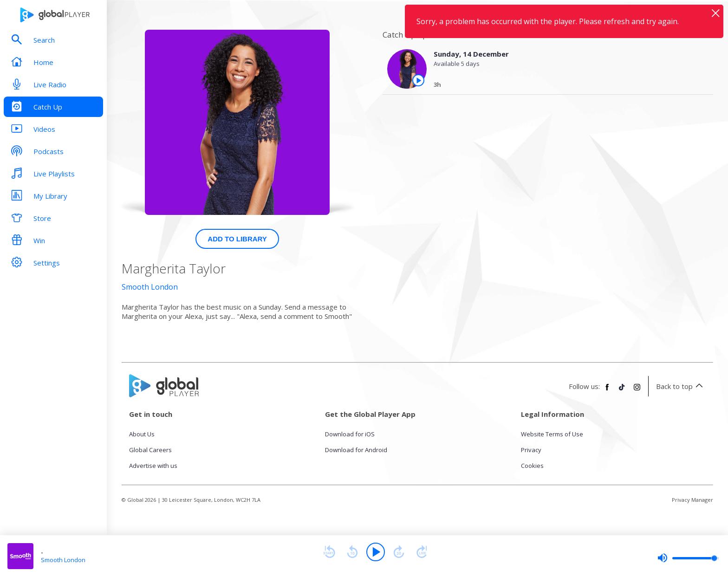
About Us (142, 434)
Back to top (681, 386)
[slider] (688, 558)
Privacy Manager (692, 500)
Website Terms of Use (552, 434)
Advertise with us (153, 466)
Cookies (532, 466)
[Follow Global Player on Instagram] (637, 391)
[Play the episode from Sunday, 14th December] (418, 80)
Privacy (531, 450)
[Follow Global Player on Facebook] (607, 391)
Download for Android (356, 450)
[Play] (376, 552)
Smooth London (150, 287)
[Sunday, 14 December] (565, 86)
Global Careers (150, 450)
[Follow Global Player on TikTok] (622, 391)
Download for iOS (350, 434)
